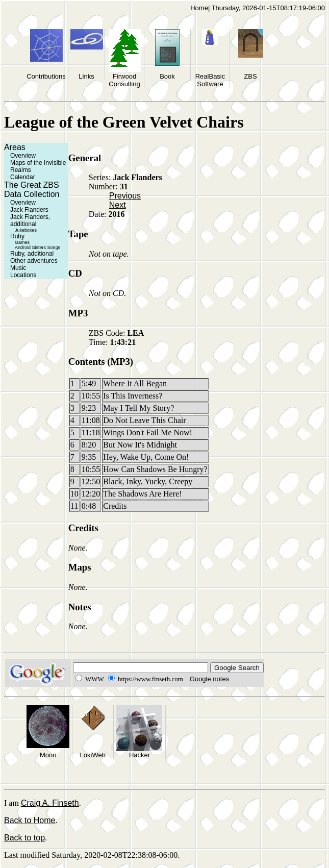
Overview (23, 156)
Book (167, 76)
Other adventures (34, 261)
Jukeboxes (26, 230)
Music (18, 268)
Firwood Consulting (124, 80)
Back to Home (30, 820)
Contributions (46, 76)
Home (199, 8)
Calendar (23, 177)
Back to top (24, 838)
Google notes (209, 679)
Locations (23, 275)
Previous (125, 196)
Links (86, 76)
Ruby (17, 236)
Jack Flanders (29, 210)
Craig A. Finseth (50, 803)
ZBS (250, 76)
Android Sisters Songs (37, 247)
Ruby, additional (32, 254)
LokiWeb (93, 755)
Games (22, 242)
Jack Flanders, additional (30, 220)
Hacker (140, 755)
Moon (48, 755)
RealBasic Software (210, 80)
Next (118, 205)
